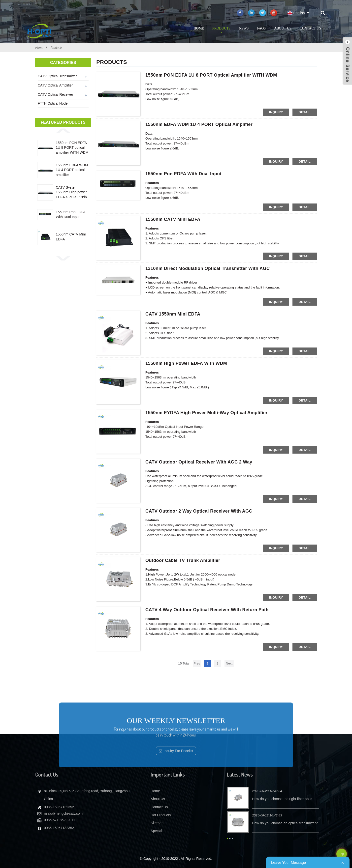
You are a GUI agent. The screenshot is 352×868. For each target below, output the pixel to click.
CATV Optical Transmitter (57, 76)
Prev (197, 663)
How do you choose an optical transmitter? (285, 823)
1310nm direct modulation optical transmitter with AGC (208, 268)
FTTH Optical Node (53, 103)
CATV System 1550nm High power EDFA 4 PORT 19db (71, 192)
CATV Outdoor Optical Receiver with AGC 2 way (199, 462)
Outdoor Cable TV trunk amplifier (183, 560)
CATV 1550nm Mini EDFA (173, 314)
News (244, 28)
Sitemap (157, 823)
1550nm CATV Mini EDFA (71, 237)
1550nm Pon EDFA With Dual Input (71, 214)
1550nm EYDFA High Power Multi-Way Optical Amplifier (206, 413)
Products (221, 30)
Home (199, 28)
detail (305, 112)
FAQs (261, 28)
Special (156, 831)
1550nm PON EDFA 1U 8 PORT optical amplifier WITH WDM (72, 148)
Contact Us (310, 28)
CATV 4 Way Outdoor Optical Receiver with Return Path (207, 610)
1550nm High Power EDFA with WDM (186, 363)
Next (229, 663)
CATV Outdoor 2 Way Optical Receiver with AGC (199, 511)
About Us (283, 28)
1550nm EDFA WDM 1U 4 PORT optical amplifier (72, 170)
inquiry (276, 112)
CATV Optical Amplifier (55, 85)
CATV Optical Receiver (55, 94)
